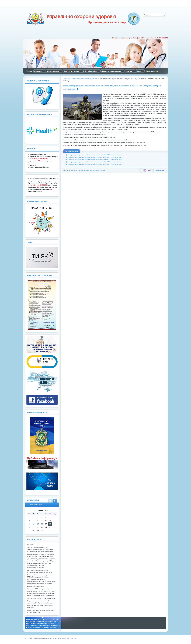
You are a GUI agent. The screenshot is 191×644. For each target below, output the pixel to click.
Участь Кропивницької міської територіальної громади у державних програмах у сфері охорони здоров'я (41, 549)
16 (42, 524)
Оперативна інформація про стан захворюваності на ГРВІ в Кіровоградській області (39, 566)
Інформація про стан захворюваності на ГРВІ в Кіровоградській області (42, 576)
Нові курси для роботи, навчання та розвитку (40, 607)
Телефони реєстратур (121, 38)
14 (34, 524)
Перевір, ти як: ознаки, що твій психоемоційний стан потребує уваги (40, 602)
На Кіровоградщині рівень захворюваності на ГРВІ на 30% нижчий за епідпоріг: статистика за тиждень (41, 582)
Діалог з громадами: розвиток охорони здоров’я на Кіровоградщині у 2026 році (41, 560)
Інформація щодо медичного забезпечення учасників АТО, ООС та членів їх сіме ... (94, 155)
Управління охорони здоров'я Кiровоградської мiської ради (83, 19)
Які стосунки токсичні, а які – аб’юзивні (41, 598)
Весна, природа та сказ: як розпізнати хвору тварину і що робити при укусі (41, 555)
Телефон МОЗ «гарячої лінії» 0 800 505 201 (150, 38)
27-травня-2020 (70, 89)
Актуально (74, 170)
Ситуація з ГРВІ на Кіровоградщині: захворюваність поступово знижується (41, 590)
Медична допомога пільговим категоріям (92, 170)
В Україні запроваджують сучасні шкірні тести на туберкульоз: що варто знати (41, 595)
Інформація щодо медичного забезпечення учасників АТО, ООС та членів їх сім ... (94, 157)
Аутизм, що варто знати (36, 586)
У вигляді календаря (55, 501)
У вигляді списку (50, 501)
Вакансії (30, 545)
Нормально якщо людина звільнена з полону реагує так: (41, 611)
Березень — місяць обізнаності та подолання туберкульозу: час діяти (40, 571)
